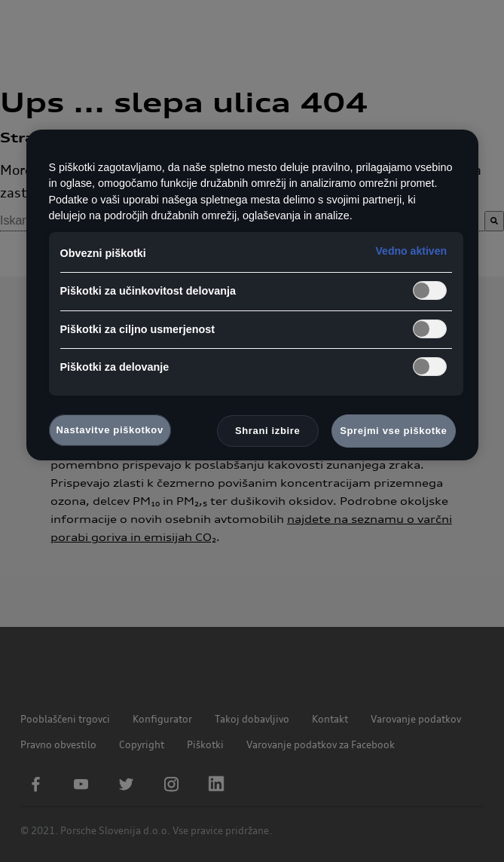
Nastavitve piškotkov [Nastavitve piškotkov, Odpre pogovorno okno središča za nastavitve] (110, 430)
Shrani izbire (267, 431)
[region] (252, 295)
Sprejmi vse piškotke (393, 431)
